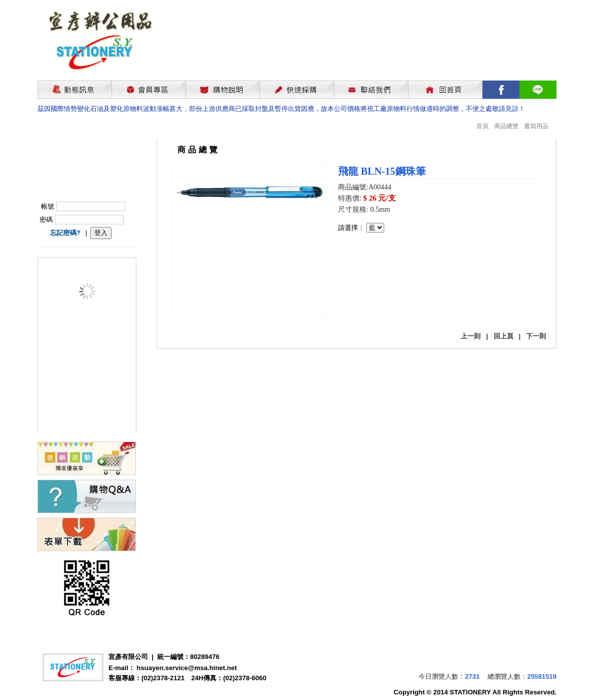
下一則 (536, 336)
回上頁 (504, 336)
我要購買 (364, 260)
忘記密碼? (65, 233)
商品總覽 (506, 126)
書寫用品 (536, 126)
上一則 (471, 336)
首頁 (482, 126)
